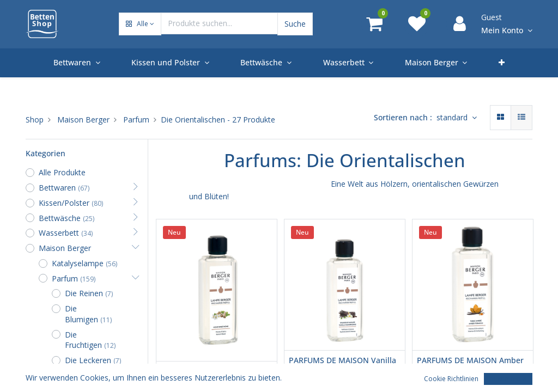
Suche (295, 24)
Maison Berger (83, 120)
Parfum (136, 120)
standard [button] (453, 117)
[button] (140, 24)
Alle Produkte (62, 172)
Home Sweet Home (195, 371)
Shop (35, 120)
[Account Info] (507, 31)
